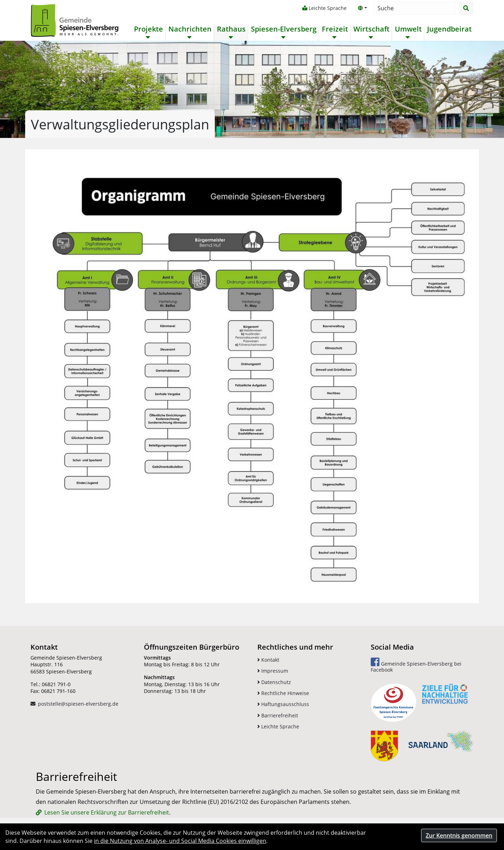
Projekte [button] (149, 29)
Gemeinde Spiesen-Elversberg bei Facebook (416, 665)
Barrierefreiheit (278, 715)
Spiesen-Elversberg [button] (284, 29)
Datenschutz (274, 682)
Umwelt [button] (408, 29)
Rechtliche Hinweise (283, 693)
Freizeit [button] (335, 29)
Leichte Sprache (324, 8)
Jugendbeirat (449, 29)
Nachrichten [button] (190, 29)
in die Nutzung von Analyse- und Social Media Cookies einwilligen (180, 841)
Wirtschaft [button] (371, 29)
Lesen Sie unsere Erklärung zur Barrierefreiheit (107, 812)
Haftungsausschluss (283, 704)
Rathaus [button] (231, 29)
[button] (363, 8)
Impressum (273, 671)
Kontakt (268, 660)
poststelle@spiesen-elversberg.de (78, 704)
